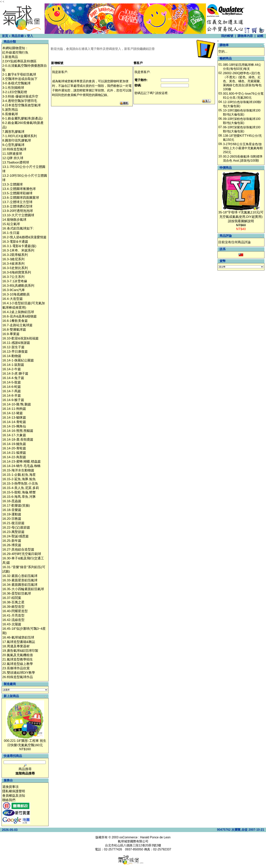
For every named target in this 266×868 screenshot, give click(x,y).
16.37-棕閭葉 (12, 598)
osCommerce (128, 837)
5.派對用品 (10, 110)
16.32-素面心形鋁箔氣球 (20, 576)
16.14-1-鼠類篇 (13, 365)
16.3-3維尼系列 (13, 259)
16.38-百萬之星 (13, 602)
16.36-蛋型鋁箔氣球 (17, 593)
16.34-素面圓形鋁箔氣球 (20, 585)
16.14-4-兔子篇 (13, 378)
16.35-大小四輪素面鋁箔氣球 (23, 589)
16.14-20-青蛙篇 (14, 448)
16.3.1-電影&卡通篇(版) (19, 246)
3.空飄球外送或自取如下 (20, 79)
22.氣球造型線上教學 (18, 664)
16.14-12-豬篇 (13, 413)
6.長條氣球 (10, 114)
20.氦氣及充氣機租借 (18, 655)
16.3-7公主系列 (13, 277)
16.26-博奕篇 (12, 545)
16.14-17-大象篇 (14, 435)
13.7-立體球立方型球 (17, 202)
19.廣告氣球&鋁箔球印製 (20, 651)
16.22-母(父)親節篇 (16, 528)
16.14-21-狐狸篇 (14, 453)
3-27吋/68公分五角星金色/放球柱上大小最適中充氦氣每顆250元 (243, 148)
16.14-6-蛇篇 (12, 387)
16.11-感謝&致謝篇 (16, 343)
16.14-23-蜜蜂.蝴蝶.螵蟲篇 (22, 462)
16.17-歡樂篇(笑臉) (16, 506)
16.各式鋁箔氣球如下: (18, 228)
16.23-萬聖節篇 (13, 532)
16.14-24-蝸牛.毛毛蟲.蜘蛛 (22, 466)
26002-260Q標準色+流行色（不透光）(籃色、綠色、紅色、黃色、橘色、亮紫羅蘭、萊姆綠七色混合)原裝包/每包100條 (243, 81)
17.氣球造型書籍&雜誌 (19, 642)
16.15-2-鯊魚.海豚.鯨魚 (19, 479)
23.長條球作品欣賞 (16, 668)
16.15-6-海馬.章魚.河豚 (19, 497)
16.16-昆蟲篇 (12, 501)
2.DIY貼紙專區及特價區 (19, 61)
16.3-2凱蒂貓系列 (15, 255)
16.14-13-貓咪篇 (14, 418)
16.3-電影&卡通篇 (15, 242)
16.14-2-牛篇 (12, 369)
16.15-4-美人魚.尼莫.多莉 (21, 488)
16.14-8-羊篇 (12, 396)
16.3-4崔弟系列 (13, 264)
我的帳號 (227, 36)
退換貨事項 (10, 787)
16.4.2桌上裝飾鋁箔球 (18, 312)
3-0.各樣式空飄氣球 (16, 83)
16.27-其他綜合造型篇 (18, 550)
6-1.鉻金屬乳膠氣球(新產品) (22, 118)
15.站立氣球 (11, 224)
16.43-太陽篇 (12, 624)
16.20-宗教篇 (12, 519)
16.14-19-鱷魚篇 (14, 444)
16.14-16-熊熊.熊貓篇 (18, 431)
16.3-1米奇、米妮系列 (18, 250)
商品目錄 (18, 36)
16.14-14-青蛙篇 (14, 422)
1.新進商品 (10, 57)
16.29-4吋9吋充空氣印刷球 (22, 554)
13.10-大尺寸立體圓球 (18, 215)
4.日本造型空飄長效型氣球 (22, 105)
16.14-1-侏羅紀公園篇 (18, 360)
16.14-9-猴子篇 (13, 400)
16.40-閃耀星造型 (15, 611)
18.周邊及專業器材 (16, 646)
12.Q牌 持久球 (13, 158)
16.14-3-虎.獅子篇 (15, 374)
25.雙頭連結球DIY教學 (19, 673)
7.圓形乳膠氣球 (13, 132)
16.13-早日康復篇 (15, 352)
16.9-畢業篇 (11, 334)
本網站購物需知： (15, 48)
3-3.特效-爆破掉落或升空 (20, 96)
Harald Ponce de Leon (155, 837)
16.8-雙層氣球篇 (14, 330)
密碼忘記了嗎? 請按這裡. (151, 93)
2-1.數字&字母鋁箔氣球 (19, 74)
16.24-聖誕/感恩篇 (15, 536)
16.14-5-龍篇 (12, 382)
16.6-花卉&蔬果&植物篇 (20, 316)
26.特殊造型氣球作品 (18, 677)
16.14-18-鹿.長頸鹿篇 (18, 440)
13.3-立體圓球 (13, 184)
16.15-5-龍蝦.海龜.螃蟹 (19, 492)
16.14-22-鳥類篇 (14, 457)
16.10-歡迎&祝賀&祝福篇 (20, 338)
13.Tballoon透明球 (16, 162)
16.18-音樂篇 (12, 510)
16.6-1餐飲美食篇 (15, 321)
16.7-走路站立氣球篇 (17, 325)
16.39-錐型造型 (13, 607)
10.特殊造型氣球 (14, 149)
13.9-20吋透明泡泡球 (18, 211)
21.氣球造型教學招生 (18, 659)
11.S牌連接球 (12, 154)
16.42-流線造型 (13, 620)
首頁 (5, 36)
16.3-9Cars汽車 (14, 290)
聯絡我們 (9, 800)
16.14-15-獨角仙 (14, 426)
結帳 (260, 36)
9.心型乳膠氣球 (13, 145)
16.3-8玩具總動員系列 (18, 286)
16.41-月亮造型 (13, 615)
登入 (30, 36)
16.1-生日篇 (11, 233)
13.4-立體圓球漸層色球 (19, 189)
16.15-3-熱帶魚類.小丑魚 (20, 484)
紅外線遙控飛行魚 (15, 52)
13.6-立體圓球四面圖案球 (21, 198)
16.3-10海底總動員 (16, 294)
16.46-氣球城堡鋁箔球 (18, 637)
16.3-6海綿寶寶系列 (17, 272)
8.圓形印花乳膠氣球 (17, 140)
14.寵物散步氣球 (14, 220)
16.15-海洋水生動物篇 (18, 470)
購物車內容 (245, 36)
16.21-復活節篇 (13, 523)
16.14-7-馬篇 (12, 391)
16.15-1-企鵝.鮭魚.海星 (19, 475)
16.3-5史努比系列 (15, 268)
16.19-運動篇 (12, 514)
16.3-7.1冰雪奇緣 (15, 281)
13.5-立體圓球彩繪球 (17, 193)
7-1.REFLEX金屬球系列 (20, 136)
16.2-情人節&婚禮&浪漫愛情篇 (24, 237)
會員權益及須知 (14, 796)
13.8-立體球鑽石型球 (17, 206)
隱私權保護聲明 (14, 791)
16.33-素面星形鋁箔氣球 (20, 580)
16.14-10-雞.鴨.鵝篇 (17, 404)
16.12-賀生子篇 (13, 347)
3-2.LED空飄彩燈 (15, 92)
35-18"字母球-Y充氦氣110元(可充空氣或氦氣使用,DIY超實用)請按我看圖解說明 (241, 217)
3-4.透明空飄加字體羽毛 (20, 101)
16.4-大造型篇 (13, 299)
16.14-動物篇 (12, 356)
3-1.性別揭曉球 (13, 88)
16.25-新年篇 (12, 541)
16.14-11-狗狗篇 (14, 409)
